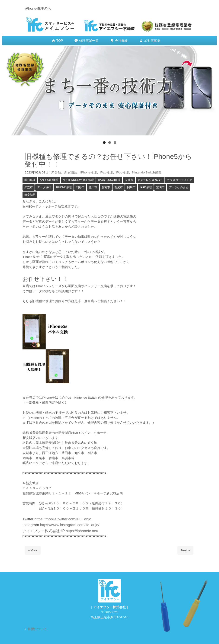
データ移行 (44, 187)
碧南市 (106, 187)
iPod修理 (122, 172)
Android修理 (49, 180)
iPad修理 (106, 172)
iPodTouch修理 (109, 180)
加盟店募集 (152, 41)
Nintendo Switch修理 (147, 172)
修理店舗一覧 (89, 41)
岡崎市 (131, 187)
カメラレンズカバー (150, 180)
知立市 (29, 187)
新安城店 (71, 172)
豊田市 (93, 187)
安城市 (129, 180)
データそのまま (179, 187)
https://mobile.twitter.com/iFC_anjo (63, 519)
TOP (60, 41)
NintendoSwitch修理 (78, 180)
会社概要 (121, 41)
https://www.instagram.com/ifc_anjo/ (69, 525)
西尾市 (119, 187)
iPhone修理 (89, 172)
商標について (37, 629)
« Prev (33, 550)
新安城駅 (30, 195)
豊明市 (160, 187)
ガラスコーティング (180, 180)
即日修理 (30, 180)
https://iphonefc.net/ (82, 531)
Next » (185, 550)
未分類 (56, 172)
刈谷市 (80, 187)
